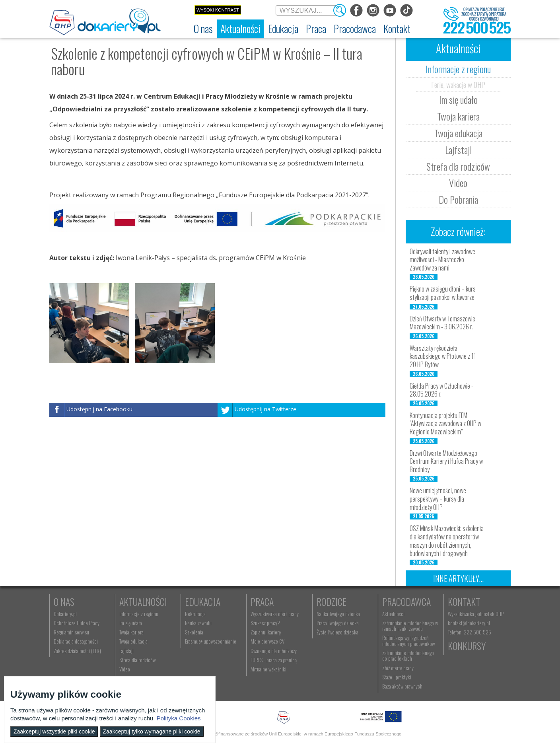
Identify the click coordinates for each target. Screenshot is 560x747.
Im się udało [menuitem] (131, 623)
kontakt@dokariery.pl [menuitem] (469, 623)
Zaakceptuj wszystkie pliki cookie (54, 731)
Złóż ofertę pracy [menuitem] (398, 668)
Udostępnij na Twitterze (265, 409)
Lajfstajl (458, 150)
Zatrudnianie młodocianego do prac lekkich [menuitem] (408, 656)
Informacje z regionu (458, 69)
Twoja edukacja (458, 133)
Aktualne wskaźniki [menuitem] (268, 669)
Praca (262, 601)
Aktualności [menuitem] (393, 614)
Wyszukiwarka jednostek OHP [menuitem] (476, 614)
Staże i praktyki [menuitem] (397, 677)
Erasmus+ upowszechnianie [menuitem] (211, 641)
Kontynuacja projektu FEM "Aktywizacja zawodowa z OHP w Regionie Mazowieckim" (445, 424)
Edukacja (203, 601)
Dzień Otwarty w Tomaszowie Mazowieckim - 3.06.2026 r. (442, 323)
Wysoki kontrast (218, 10)
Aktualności (143, 601)
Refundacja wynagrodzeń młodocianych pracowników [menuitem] (408, 640)
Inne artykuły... (458, 578)
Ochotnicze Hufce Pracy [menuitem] (77, 623)
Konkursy (467, 646)
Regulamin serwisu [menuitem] (71, 632)
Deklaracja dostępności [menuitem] (76, 641)
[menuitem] (203, 29)
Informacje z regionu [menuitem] (139, 614)
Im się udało (458, 99)
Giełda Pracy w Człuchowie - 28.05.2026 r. (441, 390)
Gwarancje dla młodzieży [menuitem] (274, 651)
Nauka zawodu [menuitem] (198, 623)
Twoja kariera (458, 116)
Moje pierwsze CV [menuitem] (267, 641)
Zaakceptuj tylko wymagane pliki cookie (152, 731)
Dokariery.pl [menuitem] (65, 614)
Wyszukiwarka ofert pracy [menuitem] (275, 614)
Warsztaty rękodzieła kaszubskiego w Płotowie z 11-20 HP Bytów (444, 356)
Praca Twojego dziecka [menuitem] (338, 623)
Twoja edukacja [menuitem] (133, 641)
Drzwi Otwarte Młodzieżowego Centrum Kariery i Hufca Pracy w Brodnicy (446, 461)
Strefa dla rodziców (458, 166)
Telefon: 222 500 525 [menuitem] (470, 632)
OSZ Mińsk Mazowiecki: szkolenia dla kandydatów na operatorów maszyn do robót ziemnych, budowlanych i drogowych (447, 541)
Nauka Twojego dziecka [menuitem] (338, 614)
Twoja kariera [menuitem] (131, 632)
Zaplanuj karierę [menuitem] (266, 632)
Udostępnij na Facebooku (99, 409)
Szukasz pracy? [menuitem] (265, 623)
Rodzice (332, 601)
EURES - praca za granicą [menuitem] (274, 660)
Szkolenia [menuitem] (194, 632)
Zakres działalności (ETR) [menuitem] (77, 651)
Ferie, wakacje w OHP (458, 84)
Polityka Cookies (179, 718)
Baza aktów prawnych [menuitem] (402, 686)
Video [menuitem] (125, 669)
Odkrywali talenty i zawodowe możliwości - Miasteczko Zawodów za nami (442, 260)
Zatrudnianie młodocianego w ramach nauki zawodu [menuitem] (410, 626)
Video (458, 183)
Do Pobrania (458, 199)
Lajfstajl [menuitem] (126, 651)
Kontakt (464, 601)
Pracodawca (406, 601)
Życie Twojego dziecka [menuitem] (337, 632)
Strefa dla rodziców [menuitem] (137, 660)
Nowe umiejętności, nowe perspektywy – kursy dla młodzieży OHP (438, 499)
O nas (64, 601)
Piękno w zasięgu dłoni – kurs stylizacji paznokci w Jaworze (443, 293)
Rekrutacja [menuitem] (195, 614)
